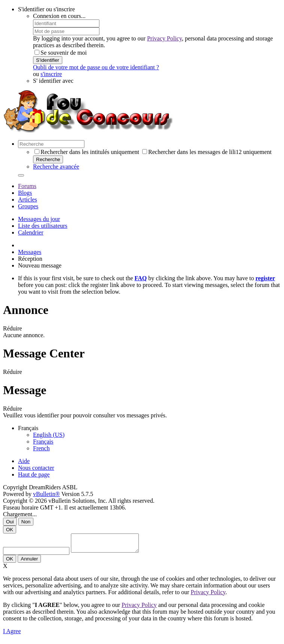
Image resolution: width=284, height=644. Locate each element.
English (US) (49, 435)
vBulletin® (47, 494)
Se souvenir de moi (61, 53)
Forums (27, 186)
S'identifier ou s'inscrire (47, 9)
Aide (24, 461)
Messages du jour (39, 219)
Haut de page (34, 474)
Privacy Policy (165, 38)
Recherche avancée (56, 167)
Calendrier (31, 232)
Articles (28, 199)
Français (43, 442)
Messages (30, 252)
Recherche (48, 159)
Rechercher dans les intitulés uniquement (87, 152)
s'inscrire (51, 74)
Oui (10, 522)
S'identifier (48, 60)
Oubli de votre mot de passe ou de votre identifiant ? (96, 67)
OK (10, 530)
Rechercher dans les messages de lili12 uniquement (207, 152)
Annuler (29, 562)
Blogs (25, 193)
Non (26, 522)
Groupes (28, 206)
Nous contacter (36, 468)
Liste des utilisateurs (43, 226)
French (41, 448)
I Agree (12, 634)
